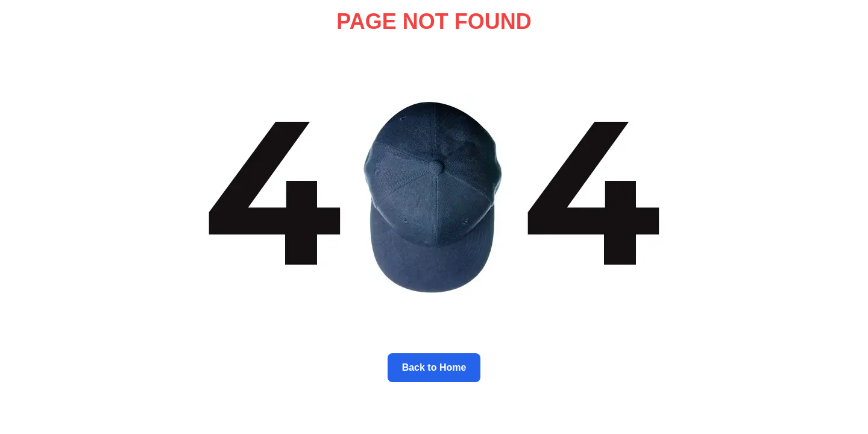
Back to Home (434, 367)
